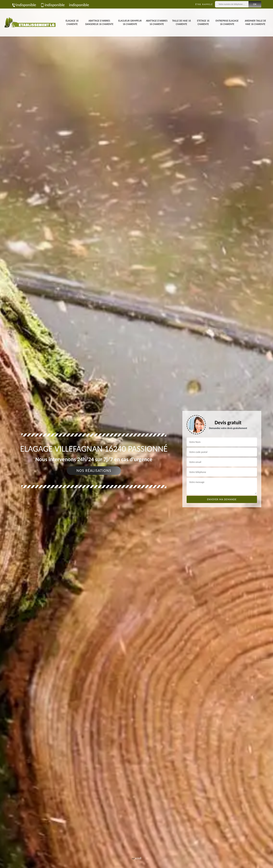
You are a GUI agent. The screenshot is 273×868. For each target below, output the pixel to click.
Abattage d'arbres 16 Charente (157, 22)
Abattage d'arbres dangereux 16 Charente (99, 22)
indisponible (24, 5)
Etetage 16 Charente (203, 22)
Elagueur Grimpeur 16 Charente (130, 22)
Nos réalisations (94, 471)
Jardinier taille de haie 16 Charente (255, 22)
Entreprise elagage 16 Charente (227, 22)
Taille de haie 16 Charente (182, 22)
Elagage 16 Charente (72, 22)
